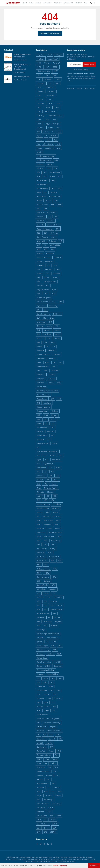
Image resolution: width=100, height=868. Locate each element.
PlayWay (58, 622)
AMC (58, 144)
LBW (51, 476)
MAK (39, 488)
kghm (39, 460)
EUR (39, 330)
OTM (53, 585)
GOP (39, 371)
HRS (46, 419)
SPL (54, 711)
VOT (49, 787)
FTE (54, 346)
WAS (60, 791)
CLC (39, 245)
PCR (45, 601)
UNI (54, 771)
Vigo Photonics (43, 783)
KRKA (58, 468)
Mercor (40, 512)
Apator (50, 164)
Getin (39, 362)
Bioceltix (54, 192)
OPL (54, 577)
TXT (50, 767)
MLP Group (48, 520)
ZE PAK (55, 824)
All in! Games (48, 144)
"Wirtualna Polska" (55, 116)
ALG (55, 140)
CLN (45, 245)
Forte (53, 342)
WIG (39, 800)
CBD (39, 233)
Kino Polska (56, 460)
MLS (58, 520)
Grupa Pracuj (42, 399)
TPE (46, 763)
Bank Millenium (43, 184)
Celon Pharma (42, 237)
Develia (40, 286)
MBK (48, 496)
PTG (47, 642)
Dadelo (40, 273)
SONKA (46, 711)
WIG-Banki (41, 808)
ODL (46, 565)
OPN (39, 581)
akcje (48, 140)
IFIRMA (40, 423)
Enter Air (40, 326)
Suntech (52, 739)
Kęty (60, 456)
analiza (40, 152)
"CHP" (39, 75)
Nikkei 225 (41, 553)
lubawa (56, 480)
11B (54, 120)
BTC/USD (41, 221)
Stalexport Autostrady (52, 723)
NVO (60, 561)
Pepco (59, 605)
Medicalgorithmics (44, 504)
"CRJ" (47, 75)
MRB (60, 537)
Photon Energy (56, 609)
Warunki (79, 89)
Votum (57, 787)
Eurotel (57, 330)
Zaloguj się (86, 70)
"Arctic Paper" (53, 59)
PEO (45, 605)
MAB (45, 484)
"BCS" (47, 67)
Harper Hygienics (44, 407)
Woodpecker (42, 816)
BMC (53, 205)
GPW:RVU (41, 383)
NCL (39, 545)
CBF (45, 233)
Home (25, 3)
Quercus (40, 654)
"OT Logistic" (50, 95)
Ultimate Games (43, 771)
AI (46, 136)
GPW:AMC (55, 371)
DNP (46, 294)
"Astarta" (56, 63)
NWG (39, 565)
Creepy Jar (49, 261)
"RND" (39, 108)
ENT (51, 322)
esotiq (50, 326)
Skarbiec (58, 698)
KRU (39, 472)
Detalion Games (50, 282)
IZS (38, 447)
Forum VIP (58, 3)
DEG (39, 282)
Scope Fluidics (52, 674)
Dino (54, 290)
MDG (52, 500)
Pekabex (54, 601)
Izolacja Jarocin (43, 443)
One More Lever (43, 577)
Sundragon (41, 739)
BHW (39, 192)
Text (57, 755)
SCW (53, 678)
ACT (39, 132)
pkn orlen (41, 617)
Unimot (49, 775)
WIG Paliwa (56, 804)
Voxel (46, 791)
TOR (47, 759)
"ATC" (39, 67)
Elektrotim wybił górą (22, 77)
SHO (39, 694)
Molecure (41, 528)
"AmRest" (41, 59)
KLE (39, 464)
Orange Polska (43, 585)
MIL (38, 516)
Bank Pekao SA (43, 188)
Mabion (53, 484)
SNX (55, 707)
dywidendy (53, 306)
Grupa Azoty (42, 387)
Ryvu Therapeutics (44, 662)
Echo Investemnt (43, 314)
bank (53, 180)
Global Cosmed (43, 367)
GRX (52, 399)
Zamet (53, 820)
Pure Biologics (42, 646)
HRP (39, 419)
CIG (61, 241)
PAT (54, 593)
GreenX (51, 383)
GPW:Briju (52, 375)
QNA (60, 646)
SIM (54, 694)
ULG (56, 767)
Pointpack (55, 626)
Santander (58, 666)
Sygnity (49, 743)
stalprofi (53, 727)
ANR (56, 160)
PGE (39, 609)
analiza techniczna (44, 160)
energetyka (41, 322)
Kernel (53, 456)
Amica (39, 148)
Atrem (52, 176)
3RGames (41, 128)
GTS (39, 403)
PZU (53, 646)
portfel (40, 642)
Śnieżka (40, 707)
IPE (52, 435)
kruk (46, 472)
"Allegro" (59, 55)
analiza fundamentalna (46, 156)
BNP (46, 209)
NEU (45, 545)
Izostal (54, 443)
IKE (47, 423)
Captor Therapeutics (45, 229)
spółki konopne (43, 715)
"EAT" (39, 79)
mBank (40, 496)
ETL (57, 326)
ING (52, 427)
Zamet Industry (43, 824)
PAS (39, 593)
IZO (49, 439)
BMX (39, 209)
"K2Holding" (50, 87)
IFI (57, 419)
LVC (39, 484)
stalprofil (40, 731)
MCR (45, 500)
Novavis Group (53, 557)
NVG (53, 561)
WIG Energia (48, 800)
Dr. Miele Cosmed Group (46, 302)
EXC (39, 334)
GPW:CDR (51, 379)
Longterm (15, 857)
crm (55, 265)
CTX (39, 269)
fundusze (41, 350)
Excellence (47, 334)
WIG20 (51, 808)
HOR (46, 415)
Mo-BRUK (48, 524)
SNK (48, 707)
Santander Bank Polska (46, 670)
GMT (54, 367)
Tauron (51, 751)
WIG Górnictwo (43, 804)
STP (45, 735)
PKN (55, 613)
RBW (59, 654)
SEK (39, 682)
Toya (39, 763)
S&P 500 (58, 662)
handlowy (47, 403)
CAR (58, 229)
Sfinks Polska (42, 690)
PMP (39, 626)
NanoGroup (55, 541)
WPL (52, 816)
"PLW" (58, 103)
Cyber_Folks (48, 269)
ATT (60, 176)
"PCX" (50, 103)
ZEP (54, 828)
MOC (57, 524)
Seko (45, 682)
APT (39, 172)
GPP (46, 371)
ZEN (39, 828)
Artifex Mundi (55, 172)
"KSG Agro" (51, 91)
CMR (46, 249)
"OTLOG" (40, 99)
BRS (56, 217)
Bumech (40, 225)
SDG (60, 678)
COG (53, 249)
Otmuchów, (41, 589)
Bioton (40, 201)
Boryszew (41, 217)
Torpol (55, 759)
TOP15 (40, 759)
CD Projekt (54, 233)
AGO (59, 132)
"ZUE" (47, 120)
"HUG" (58, 79)
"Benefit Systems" (44, 71)
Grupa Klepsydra (43, 395)
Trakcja (53, 763)
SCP (39, 678)
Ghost (71, 857)
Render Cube (42, 658)
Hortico (54, 415)
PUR (54, 642)
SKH (39, 702)
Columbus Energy (44, 257)
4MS (58, 128)
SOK (39, 711)
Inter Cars (50, 431)
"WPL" (39, 120)
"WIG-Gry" (41, 116)
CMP (39, 249)
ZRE (45, 832)
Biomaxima (41, 197)
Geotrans (52, 358)
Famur (57, 334)
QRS (55, 650)
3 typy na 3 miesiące (52, 124)
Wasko (40, 796)
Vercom (40, 779)
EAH (39, 310)
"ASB (39, 63)
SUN (58, 735)
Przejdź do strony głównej (50, 33)
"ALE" (50, 55)
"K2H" (39, 87)
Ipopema (40, 439)
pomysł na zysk (53, 638)
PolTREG (40, 638)
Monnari (58, 528)
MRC (39, 541)
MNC (39, 524)
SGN (58, 690)
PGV (45, 609)
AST (39, 176)
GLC (61, 362)
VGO (48, 779)
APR (55, 168)
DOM (53, 294)
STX (51, 735)
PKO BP (57, 617)
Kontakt (78, 3)
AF (53, 132)
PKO (50, 617)
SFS (52, 690)
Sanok (39, 666)
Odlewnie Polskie (43, 569)
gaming (57, 354)
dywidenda (41, 306)
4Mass (50, 128)
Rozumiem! (94, 866)
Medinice (58, 504)
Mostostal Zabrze (55, 532)
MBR (55, 496)
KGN (47, 460)
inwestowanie (42, 435)
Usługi (38, 3)
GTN (59, 399)
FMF (39, 342)
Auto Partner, (42, 180)
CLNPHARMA (55, 245)
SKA (50, 698)
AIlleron (40, 140)
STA (39, 723)
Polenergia (41, 630)
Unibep (40, 775)
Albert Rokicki (21, 72)
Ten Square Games (44, 755)
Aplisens (40, 168)
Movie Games (49, 537)
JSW (39, 456)
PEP (52, 605)
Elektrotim (57, 314)
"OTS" (49, 99)
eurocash (47, 330)
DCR (39, 277)
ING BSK (40, 431)
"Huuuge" (41, 83)
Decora (55, 277)
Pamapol (53, 589)
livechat (40, 480)
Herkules (55, 411)
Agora (39, 136)
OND (39, 573)
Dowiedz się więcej (60, 865)
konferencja (42, 468)
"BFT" (56, 71)
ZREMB (53, 832)
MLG (39, 520)
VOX (39, 791)
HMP (39, 415)
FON (45, 342)
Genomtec (41, 358)
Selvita (51, 686)
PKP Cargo (48, 622)
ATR (45, 176)
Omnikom (56, 857)
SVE (60, 739)
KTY (52, 472)
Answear (40, 164)
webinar (49, 796)
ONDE (47, 573)
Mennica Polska (43, 508)
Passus (46, 593)
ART (45, 172)
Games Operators (44, 354)
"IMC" (57, 83)
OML (55, 569)
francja (40, 346)
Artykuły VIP (68, 3)
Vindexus (41, 787)
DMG (39, 294)
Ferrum (57, 338)
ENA (45, 318)
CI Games (52, 241)
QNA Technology (43, 650)
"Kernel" (40, 91)
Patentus (41, 597)
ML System (56, 516)
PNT (46, 626)
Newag (53, 549)
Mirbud (46, 516)
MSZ (46, 541)
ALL (38, 144)
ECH (45, 310)
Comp (39, 261)
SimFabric (41, 698)
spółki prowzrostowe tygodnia (48, 719)
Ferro (49, 338)
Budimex (51, 221)
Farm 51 (40, 338)
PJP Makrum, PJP (43, 613)
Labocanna (41, 476)
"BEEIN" (55, 67)
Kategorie (47, 3)
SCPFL (46, 678)
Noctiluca (41, 557)
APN (49, 168)
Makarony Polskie (51, 488)
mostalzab (41, 532)
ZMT (39, 832)
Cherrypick (41, 241)
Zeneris (47, 828)
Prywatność (71, 89)
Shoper (47, 694)
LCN (57, 476)
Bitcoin (48, 201)
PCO (39, 601)
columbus (50, 253)
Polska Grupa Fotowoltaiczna (48, 634)
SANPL (48, 666)
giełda (47, 362)
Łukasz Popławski (22, 60)
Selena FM (41, 686)
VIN (53, 783)
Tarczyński (41, 751)
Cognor (40, 253)
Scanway (40, 674)
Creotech (41, 265)
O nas (31, 3)
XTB (46, 820)
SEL (52, 682)
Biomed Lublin (54, 197)
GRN (59, 383)
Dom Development (44, 298)
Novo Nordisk (42, 561)
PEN (39, 605)
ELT (38, 318)
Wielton (58, 796)
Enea (52, 318)
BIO (46, 192)
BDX (60, 188)
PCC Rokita (58, 597)
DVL (61, 302)
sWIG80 (40, 743)
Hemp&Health (43, 411)
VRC (53, 791)
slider (46, 702)
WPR (59, 816)
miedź (56, 512)
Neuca (53, 545)
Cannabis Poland (53, 225)
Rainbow (50, 654)
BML (60, 205)
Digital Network (43, 290)
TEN (59, 751)
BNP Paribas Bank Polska (46, 213)
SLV (53, 702)
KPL (51, 468)
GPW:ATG (41, 375)
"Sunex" (48, 108)
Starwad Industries (54, 731)
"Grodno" (48, 79)
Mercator (56, 508)
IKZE (53, 423)
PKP (39, 622)
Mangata (40, 492)
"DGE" (55, 75)
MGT (48, 512)
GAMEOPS (51, 350)
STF (38, 735)
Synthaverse (42, 747)
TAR (51, 747)
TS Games (41, 767)
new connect (42, 549)
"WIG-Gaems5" (50, 112)
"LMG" (39, 95)
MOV (39, 537)
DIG (48, 286)
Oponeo (47, 581)
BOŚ (49, 217)
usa (57, 775)
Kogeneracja (48, 464)
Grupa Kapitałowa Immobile (48, 391)
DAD (58, 269)
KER (45, 456)
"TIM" (39, 112)
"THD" (57, 108)
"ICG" (50, 83)
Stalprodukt (42, 727)
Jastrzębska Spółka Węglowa (48, 452)
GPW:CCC (41, 379)
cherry (54, 237)
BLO (56, 201)
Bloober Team (42, 205)
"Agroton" (41, 55)
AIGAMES (54, 136)
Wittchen (41, 812)
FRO (47, 346)
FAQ (85, 3)
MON (50, 528)
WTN (39, 820)
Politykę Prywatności (82, 74)
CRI (49, 265)
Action (46, 132)
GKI (54, 362)
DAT (48, 273)
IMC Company (42, 427)
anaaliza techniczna (53, 148)
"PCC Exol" (41, 103)
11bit (39, 124)
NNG (50, 553)
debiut (46, 277)
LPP (48, 480)
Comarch (57, 257)
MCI (39, 500)
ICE (52, 419)
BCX (53, 188)
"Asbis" (47, 63)
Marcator (51, 492)
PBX (49, 597)
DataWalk (56, 273)
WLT (49, 812)
